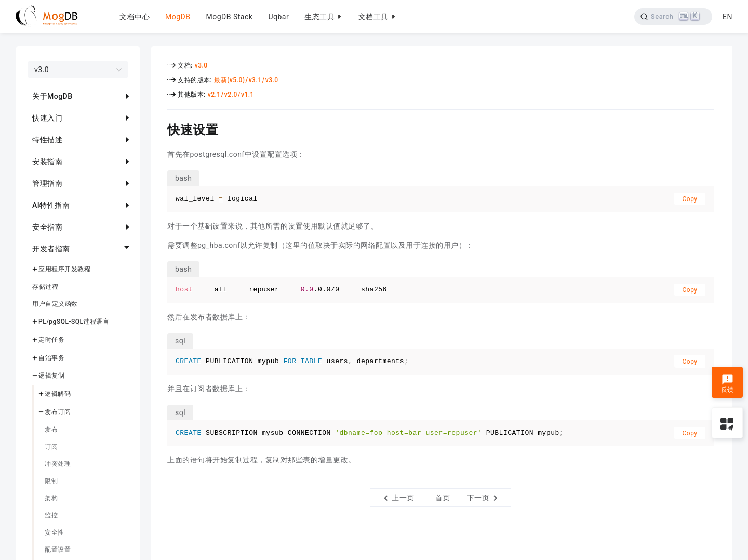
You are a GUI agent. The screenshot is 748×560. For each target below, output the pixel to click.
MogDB (178, 17)
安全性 (55, 532)
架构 (51, 498)
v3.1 (255, 80)
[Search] (672, 17)
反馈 (727, 383)
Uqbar (278, 17)
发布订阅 (58, 412)
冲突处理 (58, 464)
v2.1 (214, 95)
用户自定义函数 (55, 304)
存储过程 (45, 287)
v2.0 (231, 95)
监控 (51, 515)
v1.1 (248, 95)
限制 (51, 481)
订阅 (51, 447)
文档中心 (135, 17)
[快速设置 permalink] (159, 128)
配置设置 (58, 550)
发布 (51, 430)
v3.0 (201, 65)
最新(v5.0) (229, 80)
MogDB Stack (229, 17)
